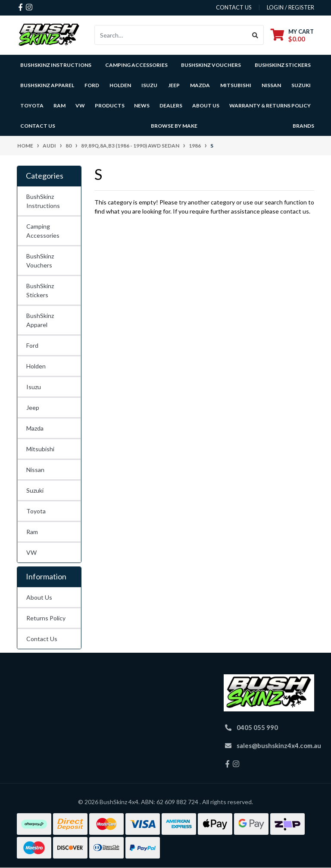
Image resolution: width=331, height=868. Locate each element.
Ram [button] (59, 105)
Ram (32, 532)
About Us (39, 597)
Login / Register (290, 7)
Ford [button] (92, 85)
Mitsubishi (40, 449)
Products (110, 105)
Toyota (36, 511)
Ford (32, 345)
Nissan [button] (271, 85)
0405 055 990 (257, 727)
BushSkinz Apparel (47, 85)
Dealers (171, 105)
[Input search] (171, 35)
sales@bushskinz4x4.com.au (279, 745)
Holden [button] (120, 85)
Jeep (33, 407)
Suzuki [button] (301, 85)
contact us (234, 7)
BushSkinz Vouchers (211, 65)
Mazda (35, 428)
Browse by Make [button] (174, 126)
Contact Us (38, 126)
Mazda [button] (200, 85)
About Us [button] (206, 105)
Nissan (35, 470)
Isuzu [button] (149, 85)
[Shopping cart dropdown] (292, 35)
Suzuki (35, 490)
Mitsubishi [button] (236, 85)
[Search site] (255, 35)
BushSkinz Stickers (283, 65)
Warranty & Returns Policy (270, 105)
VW (31, 552)
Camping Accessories (136, 65)
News (142, 105)
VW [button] (80, 105)
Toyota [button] (32, 105)
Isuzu (34, 387)
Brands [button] (303, 126)
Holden (36, 366)
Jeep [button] (174, 85)
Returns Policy (46, 618)
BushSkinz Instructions (56, 65)
